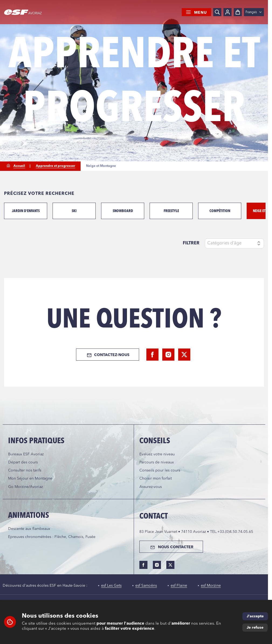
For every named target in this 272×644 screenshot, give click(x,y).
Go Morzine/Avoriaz (25, 487)
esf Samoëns (146, 586)
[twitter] (184, 355)
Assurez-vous (151, 487)
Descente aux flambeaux (29, 529)
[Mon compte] (228, 12)
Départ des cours (23, 462)
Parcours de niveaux (157, 462)
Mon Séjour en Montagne (30, 478)
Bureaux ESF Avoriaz (26, 454)
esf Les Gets (111, 586)
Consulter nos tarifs (25, 470)
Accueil (19, 166)
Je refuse (255, 628)
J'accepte (255, 616)
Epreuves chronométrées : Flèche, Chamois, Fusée (52, 537)
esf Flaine (179, 586)
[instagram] (168, 355)
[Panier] (238, 12)
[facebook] (152, 355)
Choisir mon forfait (156, 478)
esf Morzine (211, 586)
